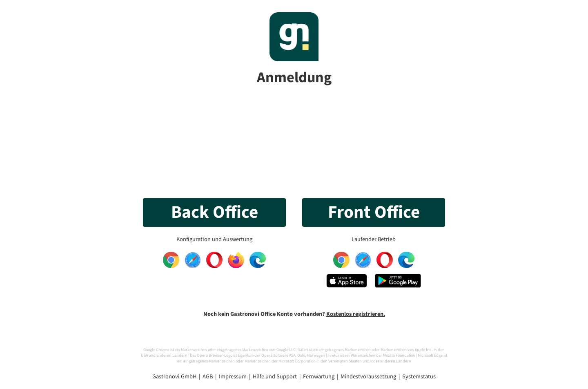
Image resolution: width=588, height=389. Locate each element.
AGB (208, 377)
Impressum (233, 377)
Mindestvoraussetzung (368, 377)
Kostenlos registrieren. (356, 314)
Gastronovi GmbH (174, 377)
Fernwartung (319, 377)
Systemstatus (419, 377)
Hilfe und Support (275, 377)
